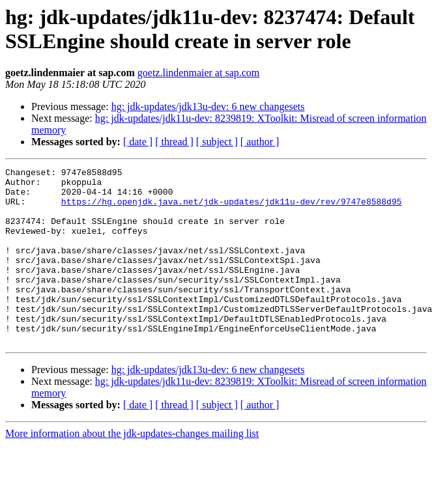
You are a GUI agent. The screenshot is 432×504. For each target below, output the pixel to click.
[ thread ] (174, 142)
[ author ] (260, 142)
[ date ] (138, 142)
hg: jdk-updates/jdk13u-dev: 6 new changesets (208, 106)
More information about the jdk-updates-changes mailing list (132, 469)
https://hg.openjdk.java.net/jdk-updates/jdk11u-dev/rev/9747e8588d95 (232, 209)
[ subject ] (217, 142)
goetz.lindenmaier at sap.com (198, 73)
